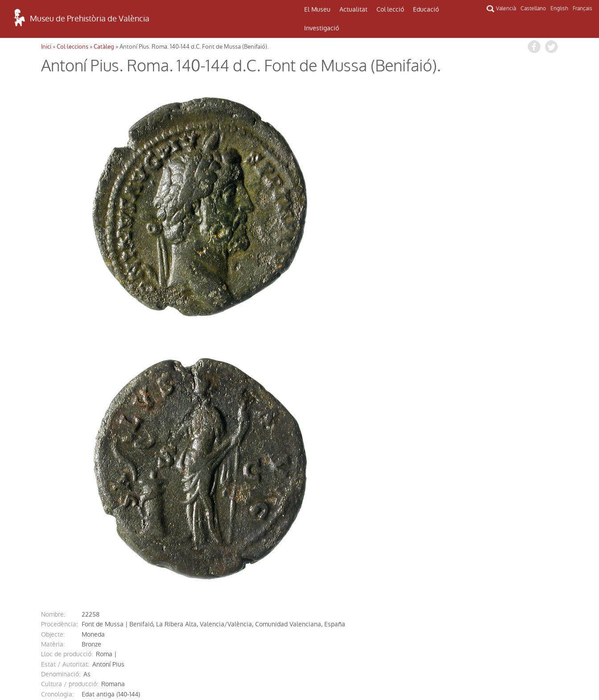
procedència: (59, 362)
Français (582, 8)
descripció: (57, 462)
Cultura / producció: (70, 422)
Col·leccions (72, 47)
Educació (426, 9)
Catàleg (104, 47)
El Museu (317, 9)
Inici (46, 47)
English (559, 8)
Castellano (533, 8)
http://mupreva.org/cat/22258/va (135, 522)
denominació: (61, 412)
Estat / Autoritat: (65, 402)
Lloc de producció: (67, 392)
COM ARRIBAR (101, 586)
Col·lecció (390, 9)
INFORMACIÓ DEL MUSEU (497, 590)
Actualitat (353, 9)
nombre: (53, 352)
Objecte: (53, 373)
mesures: (54, 442)
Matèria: (53, 382)
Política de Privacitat (101, 671)
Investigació (322, 28)
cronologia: (57, 432)
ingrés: (51, 512)
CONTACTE (299, 588)
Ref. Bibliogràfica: (66, 502)
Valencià (506, 8)
